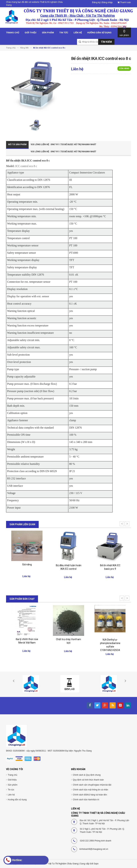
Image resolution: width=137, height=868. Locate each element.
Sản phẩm (13, 785)
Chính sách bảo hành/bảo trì (86, 800)
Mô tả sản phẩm (17, 144)
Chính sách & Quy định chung (87, 775)
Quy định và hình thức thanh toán (88, 780)
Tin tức (11, 790)
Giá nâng (27, 564)
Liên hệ (11, 795)
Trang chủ (12, 775)
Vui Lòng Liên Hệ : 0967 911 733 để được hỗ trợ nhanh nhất (63, 144)
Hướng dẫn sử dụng (17, 800)
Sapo (96, 864)
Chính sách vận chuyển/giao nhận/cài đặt (92, 785)
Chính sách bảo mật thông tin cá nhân (90, 790)
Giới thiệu (12, 780)
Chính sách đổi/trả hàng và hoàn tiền (90, 795)
